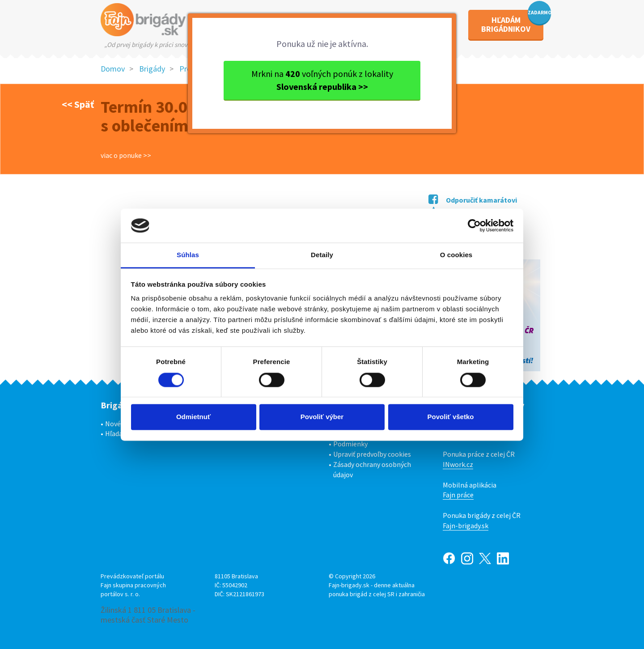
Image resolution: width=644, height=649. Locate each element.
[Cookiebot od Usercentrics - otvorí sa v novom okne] (474, 225)
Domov (113, 69)
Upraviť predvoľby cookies (372, 454)
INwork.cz (458, 464)
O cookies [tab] (456, 255)
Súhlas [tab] (188, 255)
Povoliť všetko (451, 417)
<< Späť (78, 104)
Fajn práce (458, 495)
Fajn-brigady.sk (466, 526)
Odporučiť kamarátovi (473, 200)
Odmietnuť (193, 417)
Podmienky (350, 444)
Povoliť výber (322, 417)
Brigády (152, 69)
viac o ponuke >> (126, 155)
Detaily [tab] (322, 255)
